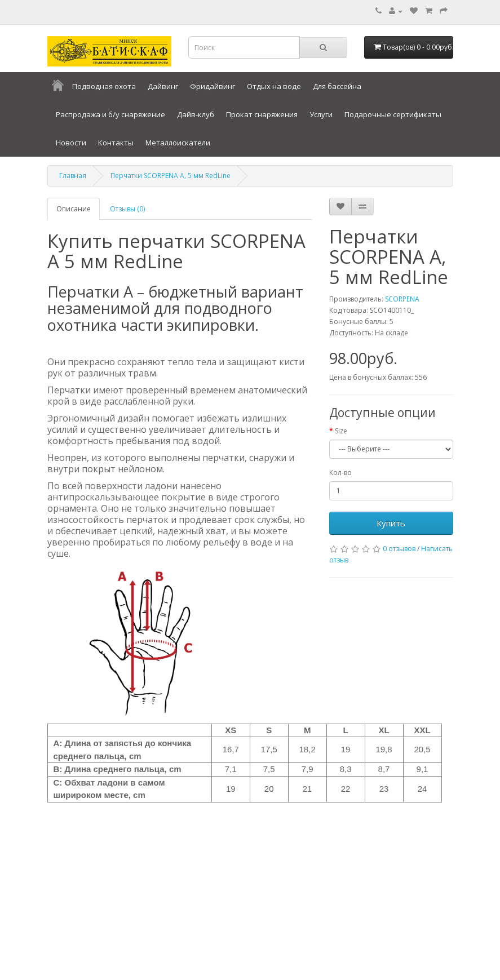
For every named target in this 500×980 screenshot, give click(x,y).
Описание (74, 209)
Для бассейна (337, 86)
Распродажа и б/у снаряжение (110, 114)
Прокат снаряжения (262, 114)
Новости (71, 143)
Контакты (116, 143)
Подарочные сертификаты (393, 114)
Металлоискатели (178, 143)
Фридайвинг (213, 86)
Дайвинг (163, 86)
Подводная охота (104, 86)
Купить (391, 523)
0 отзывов (399, 549)
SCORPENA (402, 299)
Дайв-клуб (196, 114)
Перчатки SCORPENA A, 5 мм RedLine (171, 176)
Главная (73, 176)
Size (341, 431)
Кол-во (340, 473)
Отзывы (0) (127, 209)
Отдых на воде (274, 86)
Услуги (321, 114)
